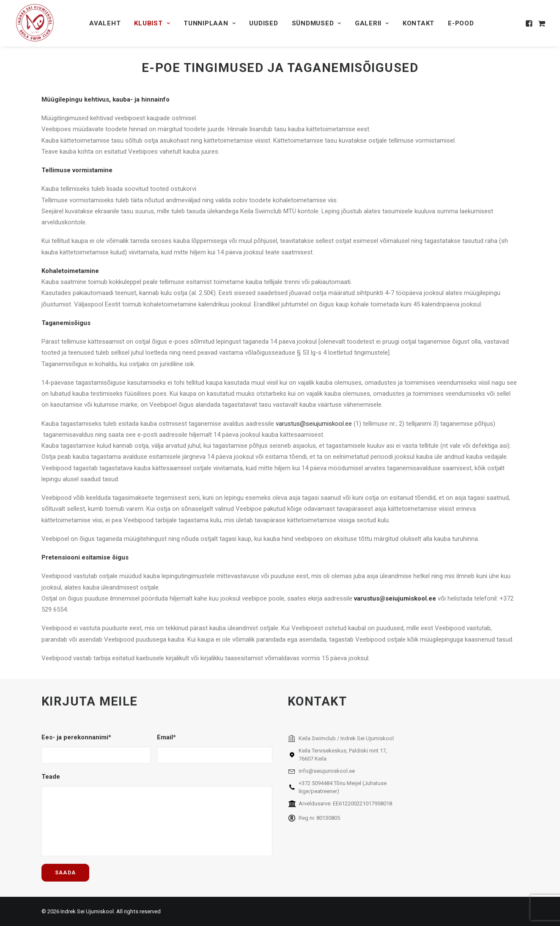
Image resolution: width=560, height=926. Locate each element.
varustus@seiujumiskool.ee (314, 424)
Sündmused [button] (317, 23)
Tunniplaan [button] (210, 23)
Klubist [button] (152, 23)
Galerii (372, 23)
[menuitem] (105, 23)
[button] (530, 23)
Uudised (264, 23)
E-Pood (461, 23)
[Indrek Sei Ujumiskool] (35, 23)
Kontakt (419, 23)
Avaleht (105, 23)
